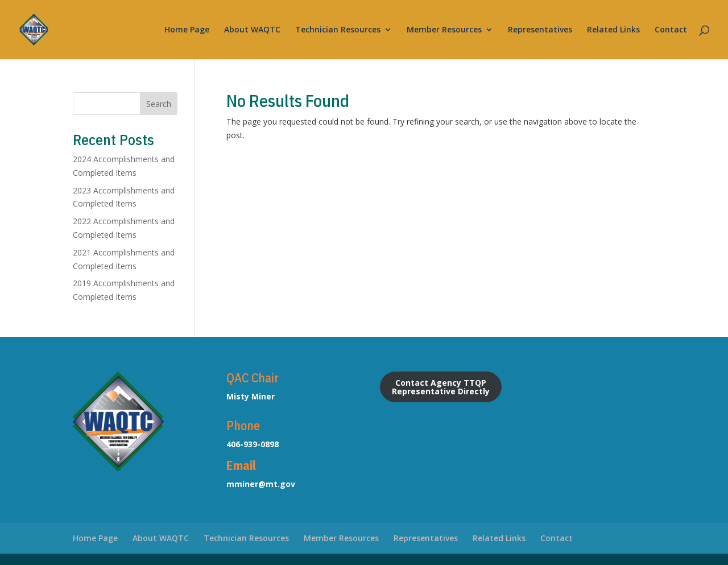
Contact (671, 30)
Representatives (540, 30)
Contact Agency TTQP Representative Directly (441, 387)
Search (159, 104)
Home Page (187, 30)
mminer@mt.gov (261, 484)
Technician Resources (338, 30)
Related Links (613, 30)
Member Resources (444, 30)
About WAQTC (252, 30)
